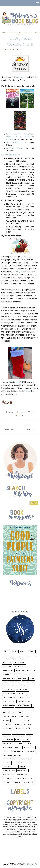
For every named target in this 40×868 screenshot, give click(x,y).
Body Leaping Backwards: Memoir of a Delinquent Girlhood (20, 137)
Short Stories (18, 763)
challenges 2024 (24, 701)
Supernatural (8, 775)
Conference (29, 709)
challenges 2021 (9, 698)
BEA (24, 671)
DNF (20, 713)
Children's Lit (8, 709)
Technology (8, 778)
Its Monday (24, 732)
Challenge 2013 (9, 686)
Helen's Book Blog (25, 863)
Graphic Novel (8, 728)
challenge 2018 (9, 690)
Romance (18, 755)
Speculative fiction (10, 767)
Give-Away (28, 725)
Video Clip (18, 782)
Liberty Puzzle (20, 272)
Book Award (28, 674)
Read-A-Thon (31, 751)
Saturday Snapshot (10, 759)
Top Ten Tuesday (29, 778)
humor (15, 732)
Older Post (31, 429)
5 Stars (33, 655)
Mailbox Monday (19, 736)
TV (4, 782)
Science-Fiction (26, 759)
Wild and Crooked (15, 148)
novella (28, 744)
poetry (6, 751)
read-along (7, 755)
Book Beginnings (9, 678)
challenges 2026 (24, 705)
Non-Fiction (18, 744)
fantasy (6, 721)
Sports (23, 767)
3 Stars (23, 651)
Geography (18, 725)
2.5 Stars (14, 651)
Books (5, 32)
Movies (18, 740)
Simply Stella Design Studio (24, 865)
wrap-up (27, 782)
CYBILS (14, 713)
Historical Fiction (23, 728)
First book (15, 721)
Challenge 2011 (15, 682)
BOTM (5, 682)
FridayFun (26, 721)
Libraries (7, 736)
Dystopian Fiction (10, 717)
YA (33, 782)
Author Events (19, 663)
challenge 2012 (28, 682)
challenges (22, 694)
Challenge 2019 (15, 32)
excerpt (28, 717)
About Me (6, 659)
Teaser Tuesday (21, 775)
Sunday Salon (23, 771)
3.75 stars (7, 655)
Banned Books (8, 671)
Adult (14, 659)
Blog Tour (31, 671)
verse (9, 782)
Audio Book (7, 663)
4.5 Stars (24, 655)
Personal (27, 32)
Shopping (7, 763)
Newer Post (9, 429)
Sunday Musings (9, 771)
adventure (23, 659)
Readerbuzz (20, 77)
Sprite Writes (24, 391)
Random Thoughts (17, 751)
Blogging (18, 674)
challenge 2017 (22, 686)
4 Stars (16, 655)
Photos (27, 748)
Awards (21, 667)
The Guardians (14, 142)
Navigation (7, 744)
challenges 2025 (9, 705)
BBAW (18, 671)
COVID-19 (6, 713)
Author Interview (9, 667)
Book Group (23, 678)
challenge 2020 (9, 694)
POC (33, 748)
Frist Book (7, 725)
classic (19, 709)
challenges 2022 (24, 698)
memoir (30, 736)
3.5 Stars (31, 651)
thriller (18, 778)
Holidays (6, 732)
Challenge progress (11, 155)
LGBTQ (32, 732)
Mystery (26, 740)
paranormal (8, 748)
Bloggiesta (7, 674)
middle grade (8, 740)
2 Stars (6, 651)
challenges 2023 (9, 701)
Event (21, 717)
